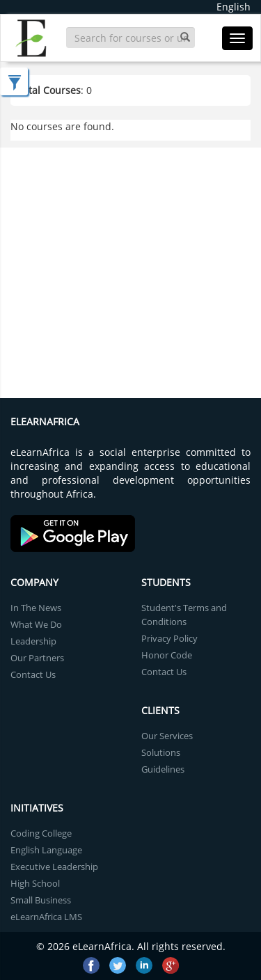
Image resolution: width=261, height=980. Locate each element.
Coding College (41, 833)
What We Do (36, 624)
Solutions (161, 752)
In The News (36, 608)
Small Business (41, 900)
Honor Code (167, 655)
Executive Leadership (54, 867)
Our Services (167, 736)
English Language (46, 850)
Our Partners (37, 658)
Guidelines (163, 769)
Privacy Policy (169, 638)
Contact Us (33, 674)
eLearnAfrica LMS (46, 917)
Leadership (33, 641)
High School (35, 883)
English (234, 7)
